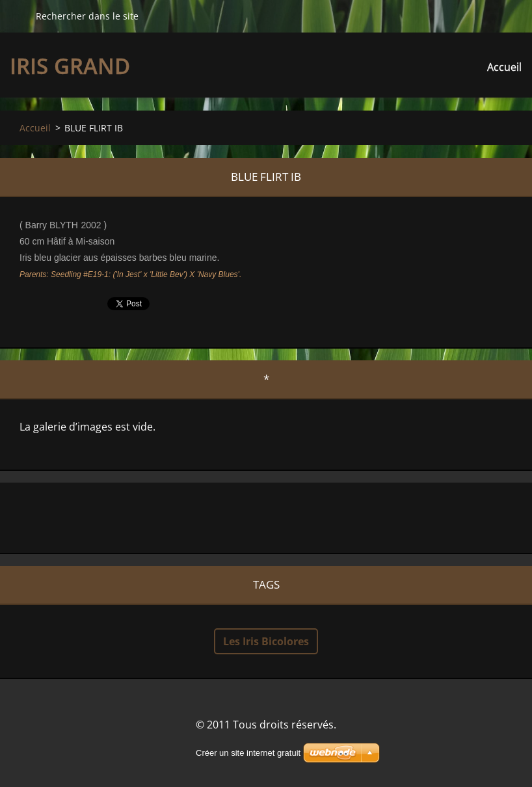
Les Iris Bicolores (266, 641)
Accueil (504, 67)
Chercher (18, 16)
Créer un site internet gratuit (248, 753)
